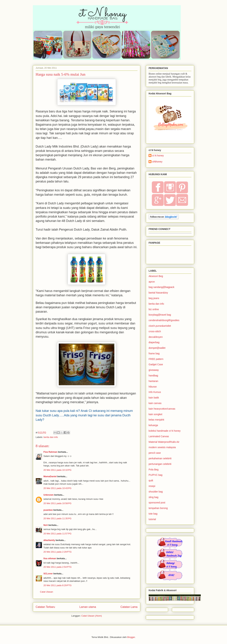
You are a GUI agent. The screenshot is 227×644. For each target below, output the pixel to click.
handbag (153, 376)
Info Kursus (155, 392)
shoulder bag (156, 492)
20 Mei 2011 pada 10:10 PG (57, 470)
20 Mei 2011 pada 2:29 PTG (58, 552)
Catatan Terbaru (45, 607)
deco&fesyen (156, 337)
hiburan (153, 387)
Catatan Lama (129, 607)
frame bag (154, 353)
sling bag (153, 497)
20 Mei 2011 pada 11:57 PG (57, 534)
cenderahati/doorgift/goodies (164, 320)
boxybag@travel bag (160, 315)
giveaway (154, 370)
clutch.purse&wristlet (160, 326)
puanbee (48, 510)
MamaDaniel (50, 476)
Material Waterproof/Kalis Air (164, 442)
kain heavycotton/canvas (162, 409)
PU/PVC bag (155, 475)
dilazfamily (49, 540)
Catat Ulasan (46, 592)
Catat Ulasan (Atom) (92, 616)
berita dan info (51, 437)
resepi (152, 486)
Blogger (131, 637)
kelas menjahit (156, 420)
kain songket (155, 414)
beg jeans (154, 298)
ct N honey (158, 156)
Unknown (49, 495)
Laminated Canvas (159, 436)
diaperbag (154, 342)
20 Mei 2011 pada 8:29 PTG (58, 585)
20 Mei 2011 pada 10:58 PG (57, 503)
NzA (46, 525)
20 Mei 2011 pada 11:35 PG (57, 518)
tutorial (152, 519)
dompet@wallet (157, 348)
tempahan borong (158, 508)
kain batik (154, 398)
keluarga (153, 425)
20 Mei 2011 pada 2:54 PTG (58, 567)
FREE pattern (156, 359)
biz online (154, 309)
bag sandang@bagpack (161, 287)
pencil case (155, 453)
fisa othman (50, 558)
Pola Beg (154, 470)
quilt (151, 480)
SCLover (48, 574)
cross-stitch (155, 331)
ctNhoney (157, 162)
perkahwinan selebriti (160, 458)
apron (152, 282)
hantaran (153, 381)
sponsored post (157, 503)
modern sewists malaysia (162, 447)
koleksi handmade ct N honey (165, 431)
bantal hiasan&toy (158, 293)
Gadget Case (156, 364)
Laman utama (88, 607)
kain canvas (155, 403)
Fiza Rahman (50, 452)
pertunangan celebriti (160, 464)
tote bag (153, 514)
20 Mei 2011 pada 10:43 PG (57, 488)
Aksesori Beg (156, 276)
